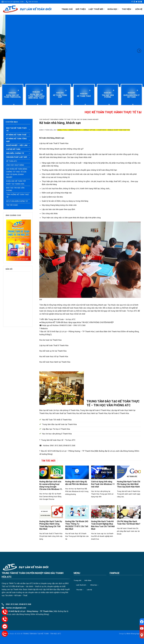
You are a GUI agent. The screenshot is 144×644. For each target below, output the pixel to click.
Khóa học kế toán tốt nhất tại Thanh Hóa (16, 182)
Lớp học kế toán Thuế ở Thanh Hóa (54, 345)
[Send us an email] (139, 2)
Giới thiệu (81, 9)
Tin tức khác (12, 205)
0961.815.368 (56, 445)
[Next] (139, 51)
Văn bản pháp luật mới (17, 157)
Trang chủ (67, 9)
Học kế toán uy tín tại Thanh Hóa (53, 351)
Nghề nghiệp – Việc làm (17, 145)
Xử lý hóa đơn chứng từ (17, 201)
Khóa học (113, 9)
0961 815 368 (12, 604)
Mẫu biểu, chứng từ (15, 153)
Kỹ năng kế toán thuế (16, 135)
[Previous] (5, 51)
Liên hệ (139, 9)
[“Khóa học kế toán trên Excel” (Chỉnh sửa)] (12, 96)
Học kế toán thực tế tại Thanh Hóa (54, 356)
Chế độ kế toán (13, 149)
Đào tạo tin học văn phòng (15, 189)
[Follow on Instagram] (134, 2)
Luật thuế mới (97, 9)
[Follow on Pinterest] (141, 2)
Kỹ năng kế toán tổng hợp (16, 140)
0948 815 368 (25, 604)
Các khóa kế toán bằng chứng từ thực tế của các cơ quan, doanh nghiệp (17, 173)
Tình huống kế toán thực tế (18, 196)
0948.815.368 (69, 445)
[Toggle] (29, 129)
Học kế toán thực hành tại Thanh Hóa (55, 362)
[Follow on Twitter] (137, 2)
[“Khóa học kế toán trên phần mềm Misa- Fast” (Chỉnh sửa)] (36, 96)
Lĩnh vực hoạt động (15, 165)
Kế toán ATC (12, 161)
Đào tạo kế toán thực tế (16, 129)
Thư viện (127, 9)
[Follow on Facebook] (132, 2)
